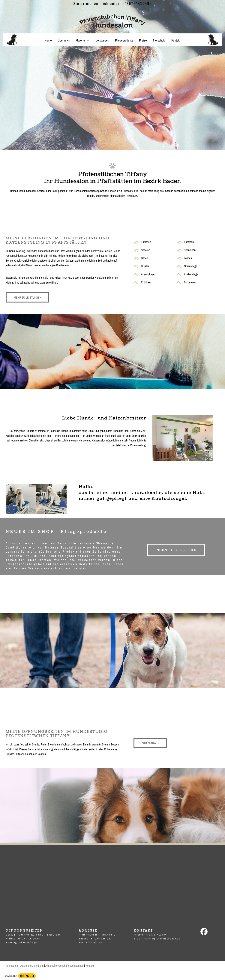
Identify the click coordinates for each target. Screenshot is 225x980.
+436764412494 (137, 3)
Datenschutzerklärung (32, 966)
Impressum (12, 966)
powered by (11, 976)
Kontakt (90, 966)
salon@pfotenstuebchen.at (162, 939)
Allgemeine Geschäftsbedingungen (64, 966)
